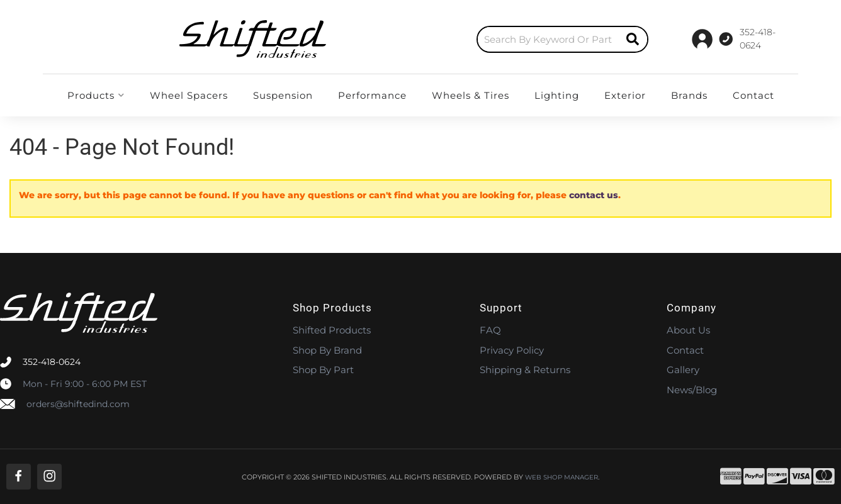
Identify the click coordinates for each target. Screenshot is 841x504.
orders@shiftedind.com (78, 404)
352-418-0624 (52, 362)
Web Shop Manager (562, 477)
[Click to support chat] (685, 39)
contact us (594, 195)
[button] (446, 39)
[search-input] (432, 39)
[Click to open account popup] (759, 39)
